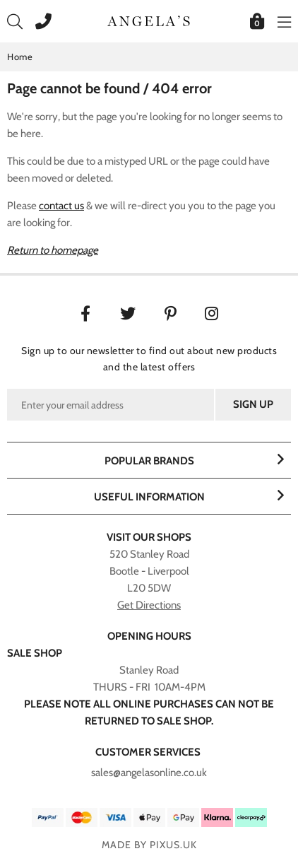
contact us (61, 206)
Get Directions (149, 605)
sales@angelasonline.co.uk (149, 773)
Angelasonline (149, 21)
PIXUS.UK (173, 845)
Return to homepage (53, 250)
